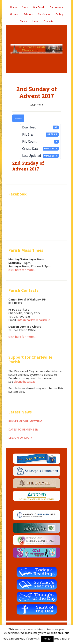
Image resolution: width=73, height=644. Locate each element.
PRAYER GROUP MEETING (25, 421)
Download (18, 118)
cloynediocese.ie (25, 382)
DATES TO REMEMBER (23, 430)
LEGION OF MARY (20, 438)
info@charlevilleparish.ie (34, 320)
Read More (62, 639)
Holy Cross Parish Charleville (36, 49)
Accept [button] (47, 639)
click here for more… (22, 270)
